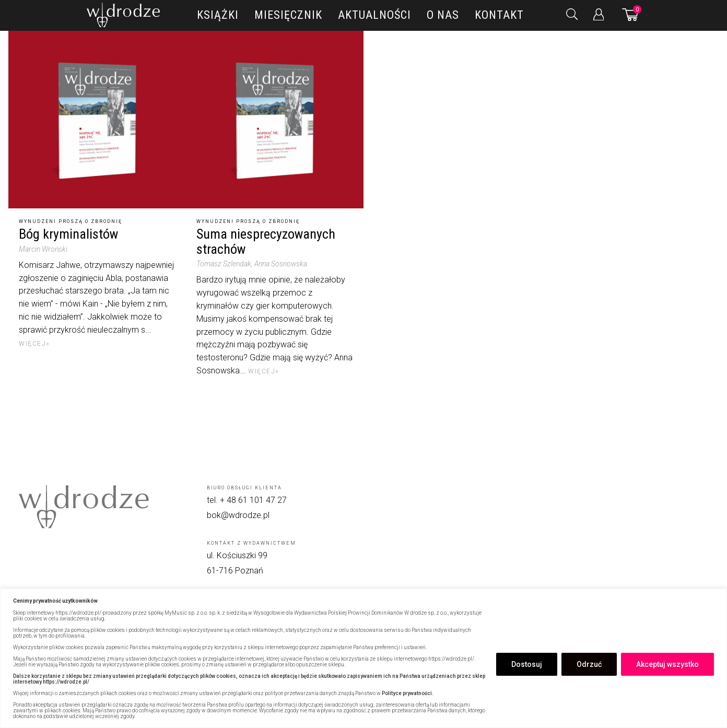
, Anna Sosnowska (279, 264)
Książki (218, 15)
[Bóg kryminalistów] (97, 120)
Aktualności (374, 15)
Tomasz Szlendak (224, 264)
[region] (363, 658)
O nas (443, 15)
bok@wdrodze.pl (238, 515)
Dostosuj (527, 664)
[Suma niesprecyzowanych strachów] (275, 120)
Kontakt (499, 15)
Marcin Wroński (43, 249)
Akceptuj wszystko (667, 664)
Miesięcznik (288, 15)
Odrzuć (589, 664)
